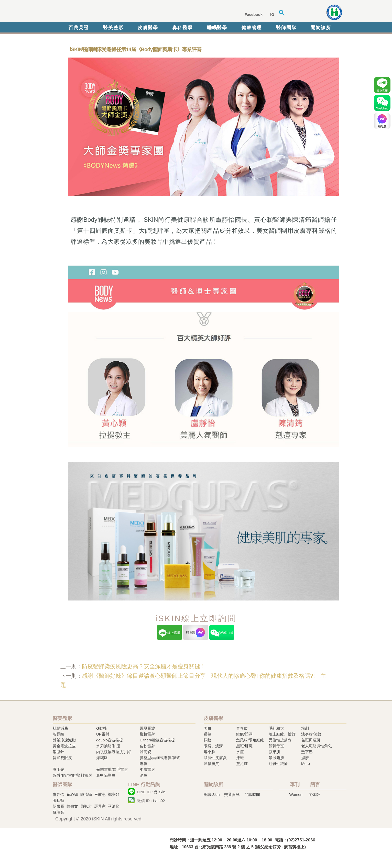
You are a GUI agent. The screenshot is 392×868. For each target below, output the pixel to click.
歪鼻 (144, 775)
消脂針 (58, 752)
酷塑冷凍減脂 (64, 740)
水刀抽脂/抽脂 (108, 746)
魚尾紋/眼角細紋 (250, 740)
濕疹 (305, 758)
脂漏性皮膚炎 (215, 758)
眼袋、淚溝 (213, 746)
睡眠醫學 (217, 28)
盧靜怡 (58, 794)
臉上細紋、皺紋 (282, 734)
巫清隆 (114, 806)
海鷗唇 (102, 758)
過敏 (208, 734)
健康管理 (252, 28)
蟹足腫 (242, 764)
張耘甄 (58, 800)
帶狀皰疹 (276, 758)
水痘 (240, 752)
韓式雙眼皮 (62, 758)
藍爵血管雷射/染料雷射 (72, 775)
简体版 (314, 794)
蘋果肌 (274, 752)
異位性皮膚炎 (280, 740)
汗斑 (240, 758)
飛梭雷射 (147, 734)
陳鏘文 (72, 806)
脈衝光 (58, 769)
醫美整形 (113, 28)
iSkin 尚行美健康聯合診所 (130, 12)
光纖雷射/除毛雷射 (112, 769)
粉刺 (305, 728)
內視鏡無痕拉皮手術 (113, 752)
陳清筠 (86, 794)
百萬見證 (79, 28)
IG (272, 14)
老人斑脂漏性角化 (317, 746)
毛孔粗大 (276, 728)
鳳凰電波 (147, 728)
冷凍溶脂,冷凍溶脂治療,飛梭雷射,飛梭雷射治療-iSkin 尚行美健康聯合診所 (103, 843)
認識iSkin (212, 794)
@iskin (160, 792)
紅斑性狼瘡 (278, 764)
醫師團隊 (286, 28)
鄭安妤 (114, 794)
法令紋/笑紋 (311, 734)
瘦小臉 (209, 752)
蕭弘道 (86, 806)
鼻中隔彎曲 (106, 775)
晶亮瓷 (145, 752)
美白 (208, 728)
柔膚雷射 (147, 769)
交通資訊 (232, 794)
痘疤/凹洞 (244, 734)
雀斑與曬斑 (311, 740)
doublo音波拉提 (110, 740)
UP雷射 (103, 734)
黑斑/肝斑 (244, 746)
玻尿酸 (58, 734)
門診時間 (252, 794)
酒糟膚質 (211, 764)
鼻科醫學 (183, 28)
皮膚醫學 (148, 28)
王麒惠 (100, 794)
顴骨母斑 (276, 746)
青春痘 (242, 728)
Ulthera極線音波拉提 (157, 740)
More (306, 764)
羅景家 (100, 806)
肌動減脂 (60, 728)
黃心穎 (72, 794)
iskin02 (159, 801)
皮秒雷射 (147, 746)
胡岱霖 (58, 806)
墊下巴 (307, 752)
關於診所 (321, 28)
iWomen (295, 794)
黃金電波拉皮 (64, 746)
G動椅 (102, 728)
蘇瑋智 (58, 812)
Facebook (254, 14)
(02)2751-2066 (301, 840)
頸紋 (208, 740)
